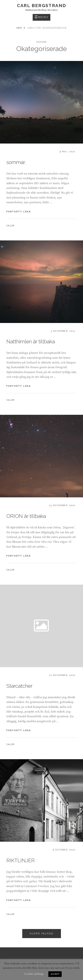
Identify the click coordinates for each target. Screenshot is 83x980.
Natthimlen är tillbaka (31, 342)
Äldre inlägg (42, 933)
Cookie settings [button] (34, 974)
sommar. (16, 162)
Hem (19, 28)
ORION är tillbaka (26, 516)
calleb (10, 226)
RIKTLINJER (21, 861)
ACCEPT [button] (55, 974)
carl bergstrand (42, 6)
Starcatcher (19, 686)
